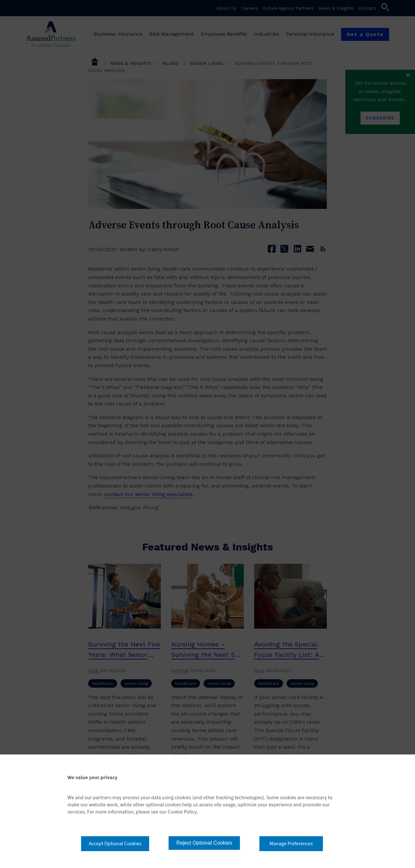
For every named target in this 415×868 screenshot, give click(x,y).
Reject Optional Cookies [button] (204, 843)
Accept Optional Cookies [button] (115, 844)
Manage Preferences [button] (291, 844)
